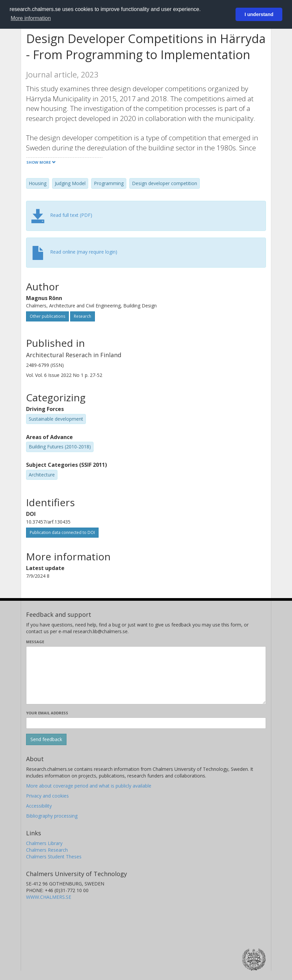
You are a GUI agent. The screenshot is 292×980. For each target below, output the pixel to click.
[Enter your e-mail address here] (146, 723)
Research (83, 316)
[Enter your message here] (146, 675)
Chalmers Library (44, 843)
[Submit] (46, 739)
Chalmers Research (47, 850)
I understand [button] (259, 14)
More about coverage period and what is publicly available (89, 786)
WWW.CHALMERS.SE (49, 897)
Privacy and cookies (47, 796)
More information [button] (31, 18)
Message (35, 642)
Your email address (47, 713)
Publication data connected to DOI (62, 532)
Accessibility (39, 806)
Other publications (47, 316)
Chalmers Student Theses (54, 857)
